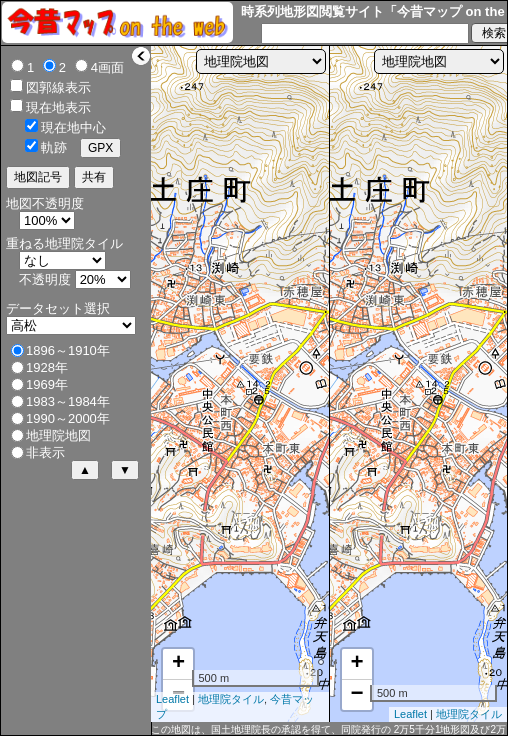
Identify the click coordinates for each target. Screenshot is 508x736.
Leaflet (172, 699)
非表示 (45, 452)
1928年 (47, 367)
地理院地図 (58, 435)
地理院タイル (231, 699)
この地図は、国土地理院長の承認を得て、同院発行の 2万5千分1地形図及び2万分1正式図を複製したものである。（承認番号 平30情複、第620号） (328, 730)
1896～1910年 (68, 350)
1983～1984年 (68, 401)
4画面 (107, 67)
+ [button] (178, 664)
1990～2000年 (68, 418)
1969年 (47, 384)
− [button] (356, 695)
